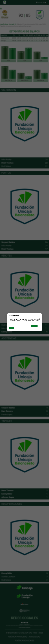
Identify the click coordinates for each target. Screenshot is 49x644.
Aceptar (12, 328)
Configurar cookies (25, 326)
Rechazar (34, 326)
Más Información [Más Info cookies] (14, 326)
